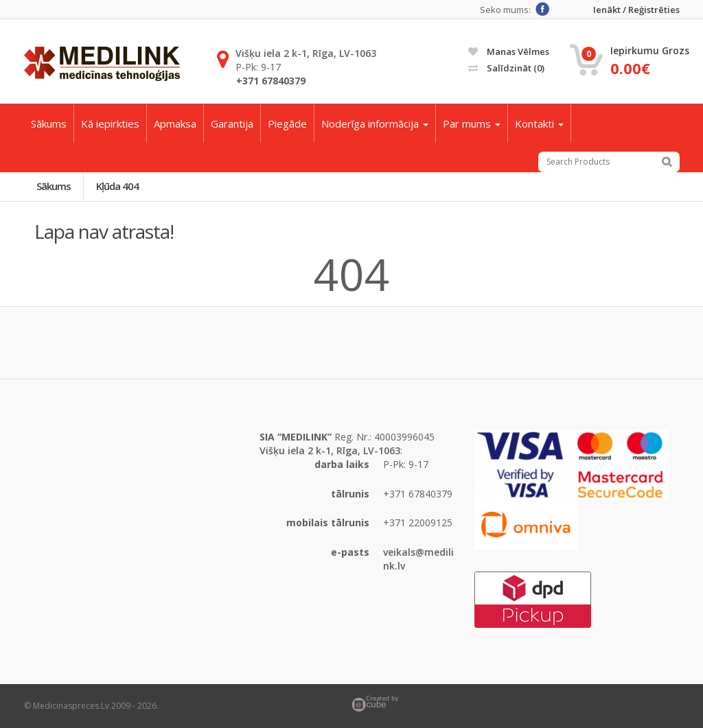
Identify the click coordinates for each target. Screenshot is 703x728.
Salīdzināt (506, 68)
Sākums (49, 124)
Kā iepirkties (110, 124)
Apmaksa (175, 124)
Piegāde (287, 124)
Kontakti (539, 124)
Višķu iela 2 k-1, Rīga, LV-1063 (306, 53)
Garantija (232, 124)
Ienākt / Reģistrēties (636, 10)
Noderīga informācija (375, 124)
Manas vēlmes (509, 51)
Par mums (472, 124)
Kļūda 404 (117, 186)
